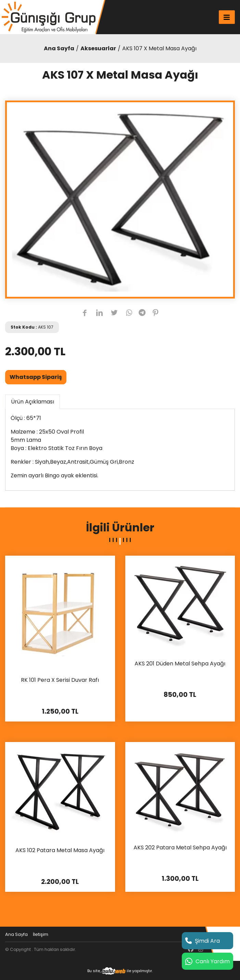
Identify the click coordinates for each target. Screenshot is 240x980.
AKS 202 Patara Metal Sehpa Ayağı (180, 848)
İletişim (41, 934)
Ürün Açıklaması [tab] (33, 402)
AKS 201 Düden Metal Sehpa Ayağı (180, 664)
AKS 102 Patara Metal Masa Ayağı (60, 851)
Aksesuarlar (98, 48)
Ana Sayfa (59, 48)
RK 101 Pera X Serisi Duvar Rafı (60, 680)
